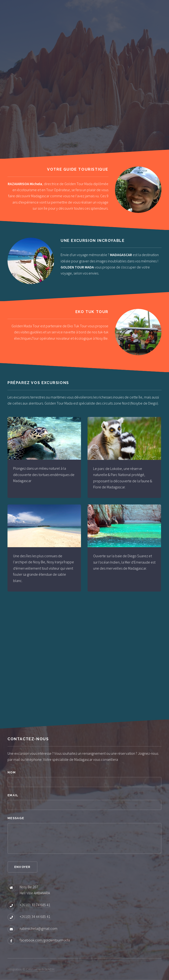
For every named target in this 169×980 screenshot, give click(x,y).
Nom (12, 772)
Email (13, 795)
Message (16, 818)
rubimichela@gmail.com (39, 928)
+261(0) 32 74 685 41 (35, 905)
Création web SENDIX (40, 969)
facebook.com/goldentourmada (45, 940)
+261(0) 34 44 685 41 (35, 917)
